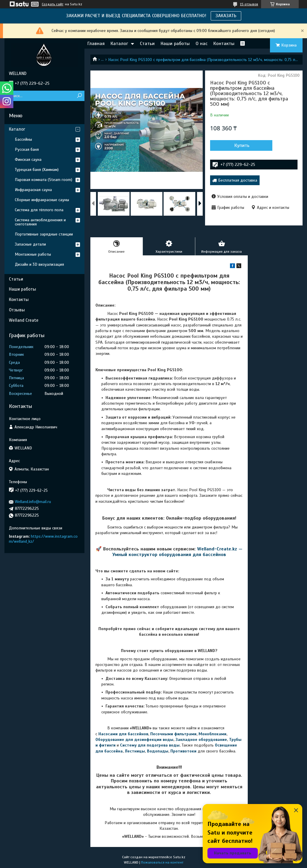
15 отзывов (249, 4)
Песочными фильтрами (173, 734)
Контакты (224, 44)
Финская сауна (28, 160)
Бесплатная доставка (238, 180)
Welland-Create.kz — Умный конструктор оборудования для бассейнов (178, 552)
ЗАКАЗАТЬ (226, 16)
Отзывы (17, 310)
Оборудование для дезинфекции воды (134, 740)
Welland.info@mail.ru (33, 502)
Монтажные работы (33, 254)
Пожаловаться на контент (162, 862)
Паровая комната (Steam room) (44, 180)
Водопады (158, 751)
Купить (242, 145)
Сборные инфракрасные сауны (42, 200)
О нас (202, 44)
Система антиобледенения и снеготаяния (40, 222)
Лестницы (135, 751)
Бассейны (23, 139)
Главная (96, 44)
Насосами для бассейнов (123, 734)
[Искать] (79, 96)
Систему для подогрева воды (150, 745)
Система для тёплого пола (39, 210)
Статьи (147, 44)
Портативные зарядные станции (44, 234)
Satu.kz (179, 857)
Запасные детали (30, 244)
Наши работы (175, 44)
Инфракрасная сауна (33, 190)
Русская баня (27, 149)
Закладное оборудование (201, 740)
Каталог (119, 44)
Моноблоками (212, 734)
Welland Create (24, 320)
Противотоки (183, 751)
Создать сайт (53, 4)
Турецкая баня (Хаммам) (37, 170)
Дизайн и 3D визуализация (39, 264)
